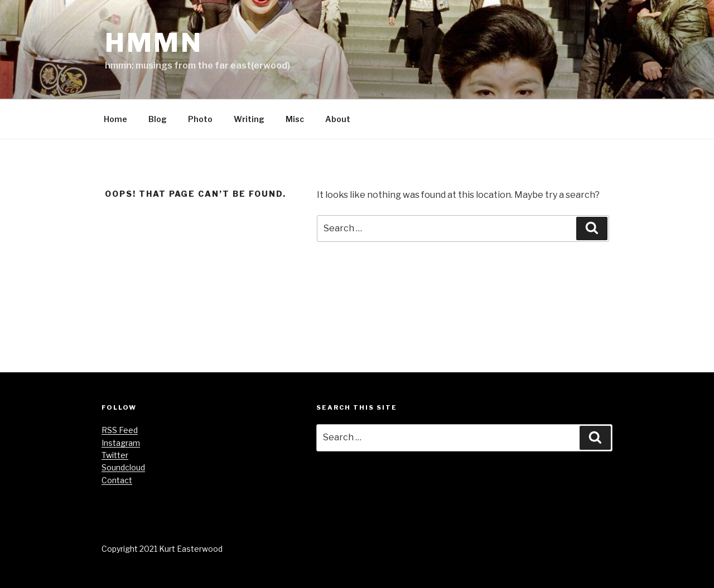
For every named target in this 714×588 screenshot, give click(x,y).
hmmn (154, 43)
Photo (200, 119)
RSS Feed (120, 430)
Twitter (115, 455)
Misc (295, 119)
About (338, 119)
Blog (158, 119)
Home (115, 119)
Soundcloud (123, 467)
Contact (117, 480)
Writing (249, 119)
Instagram (121, 443)
